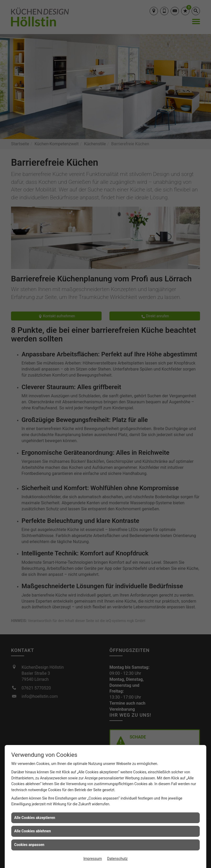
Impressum (93, 859)
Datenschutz (117, 859)
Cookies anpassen (29, 845)
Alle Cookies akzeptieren (35, 818)
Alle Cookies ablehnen (33, 831)
